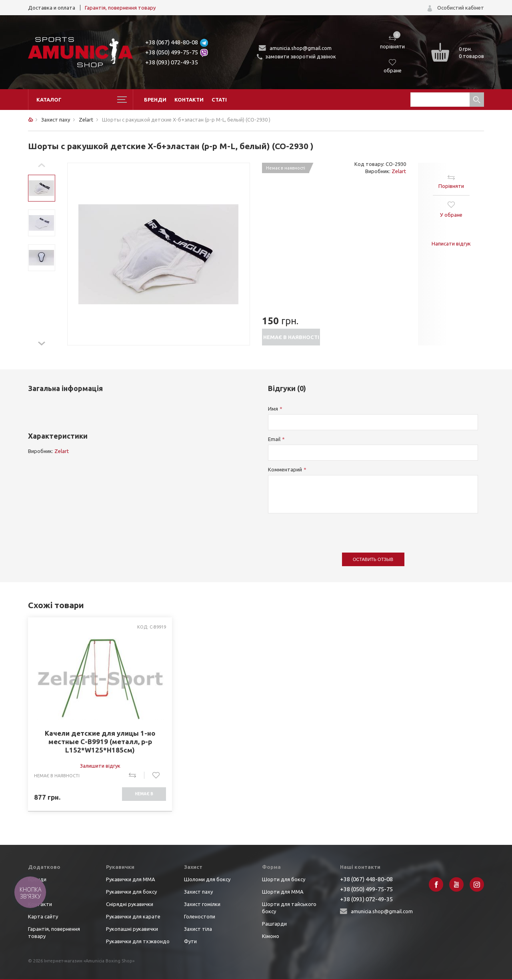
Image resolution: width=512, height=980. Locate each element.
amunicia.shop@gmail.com (301, 48)
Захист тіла (198, 929)
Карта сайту (43, 916)
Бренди (155, 100)
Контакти (189, 100)
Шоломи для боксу (207, 879)
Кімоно (271, 936)
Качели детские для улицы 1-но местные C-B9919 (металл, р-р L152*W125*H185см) (100, 741)
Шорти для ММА (283, 892)
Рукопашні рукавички (132, 929)
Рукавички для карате (133, 916)
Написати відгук (451, 244)
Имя (273, 409)
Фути (190, 941)
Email (274, 439)
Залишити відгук (100, 766)
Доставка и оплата (52, 8)
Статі (219, 100)
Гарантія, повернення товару (120, 8)
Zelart (399, 171)
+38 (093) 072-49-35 (172, 62)
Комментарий (285, 469)
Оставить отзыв (373, 559)
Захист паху (198, 892)
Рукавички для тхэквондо (138, 941)
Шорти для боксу (284, 879)
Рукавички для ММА (131, 879)
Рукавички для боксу (131, 892)
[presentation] (329, 529)
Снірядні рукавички (130, 904)
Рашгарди (274, 924)
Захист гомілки (202, 904)
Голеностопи (200, 916)
